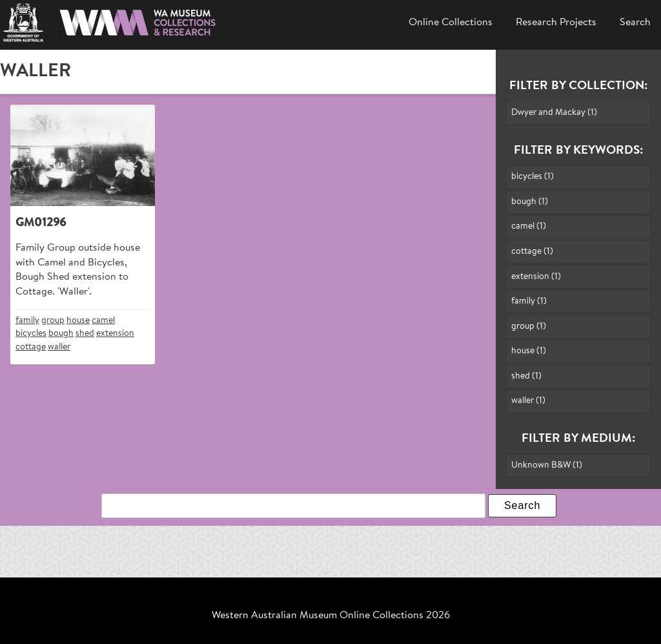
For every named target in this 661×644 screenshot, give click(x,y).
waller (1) (528, 401)
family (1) (529, 301)
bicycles (31, 334)
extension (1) (536, 277)
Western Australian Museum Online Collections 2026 (331, 616)
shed (85, 334)
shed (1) (526, 376)
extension (115, 334)
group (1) (529, 327)
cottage (31, 347)
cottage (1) (532, 252)
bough (61, 334)
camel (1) (529, 226)
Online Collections (451, 23)
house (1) (529, 351)
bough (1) (530, 202)
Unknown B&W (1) (547, 465)
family (27, 321)
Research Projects (556, 23)
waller (59, 347)
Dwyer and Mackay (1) (554, 113)
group (53, 321)
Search (635, 23)
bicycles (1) (533, 177)
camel (103, 321)
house (78, 321)
